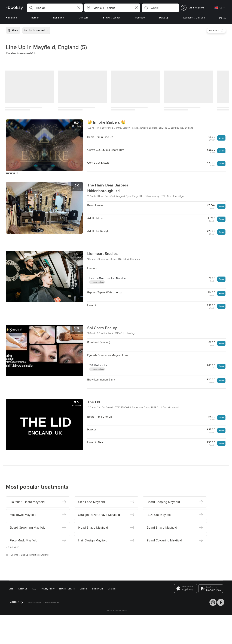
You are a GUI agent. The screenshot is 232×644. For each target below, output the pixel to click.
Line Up (15, 555)
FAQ (34, 589)
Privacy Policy (48, 589)
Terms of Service (67, 589)
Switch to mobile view (116, 610)
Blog (11, 589)
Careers (83, 589)
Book (221, 138)
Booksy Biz (98, 589)
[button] (55, 8)
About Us (23, 589)
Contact (112, 589)
